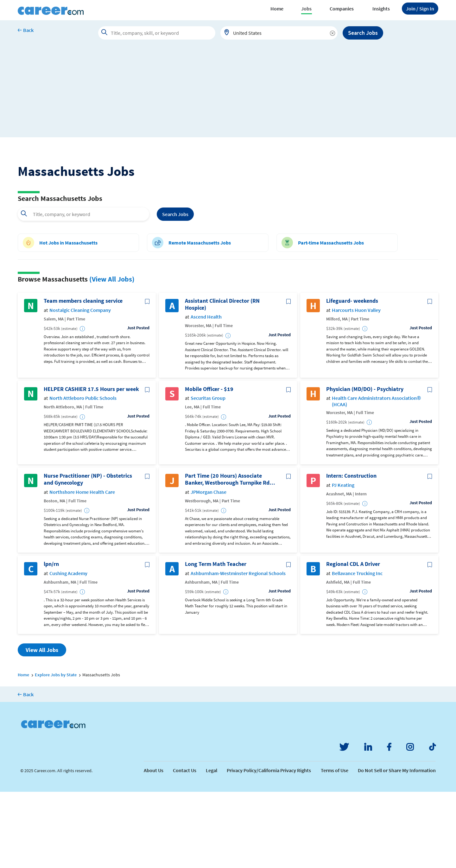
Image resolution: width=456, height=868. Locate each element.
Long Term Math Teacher (216, 641)
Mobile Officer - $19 (209, 465)
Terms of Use (335, 846)
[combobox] (279, 33)
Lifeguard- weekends (352, 377)
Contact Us (185, 846)
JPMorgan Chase (209, 568)
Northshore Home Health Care (82, 568)
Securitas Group (208, 475)
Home (277, 9)
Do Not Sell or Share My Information (397, 846)
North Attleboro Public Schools (83, 475)
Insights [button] (381, 9)
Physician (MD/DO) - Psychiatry (365, 465)
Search (175, 290)
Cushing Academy (68, 650)
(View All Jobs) (112, 355)
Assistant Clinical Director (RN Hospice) (222, 381)
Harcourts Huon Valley (356, 386)
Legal (212, 846)
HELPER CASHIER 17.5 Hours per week (91, 465)
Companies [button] (342, 9)
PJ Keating (343, 561)
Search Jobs (363, 33)
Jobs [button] (306, 9)
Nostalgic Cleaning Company (80, 386)
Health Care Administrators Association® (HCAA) (376, 478)
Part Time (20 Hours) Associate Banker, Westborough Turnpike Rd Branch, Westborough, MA (227, 556)
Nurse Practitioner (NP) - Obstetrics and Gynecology (88, 556)
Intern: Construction (351, 552)
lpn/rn (51, 641)
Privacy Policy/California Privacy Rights (269, 846)
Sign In (420, 9)
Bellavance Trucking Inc (357, 650)
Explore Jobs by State (56, 751)
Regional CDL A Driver (353, 641)
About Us (154, 846)
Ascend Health (206, 393)
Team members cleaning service (83, 377)
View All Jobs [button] (42, 726)
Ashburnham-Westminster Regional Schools (238, 650)
